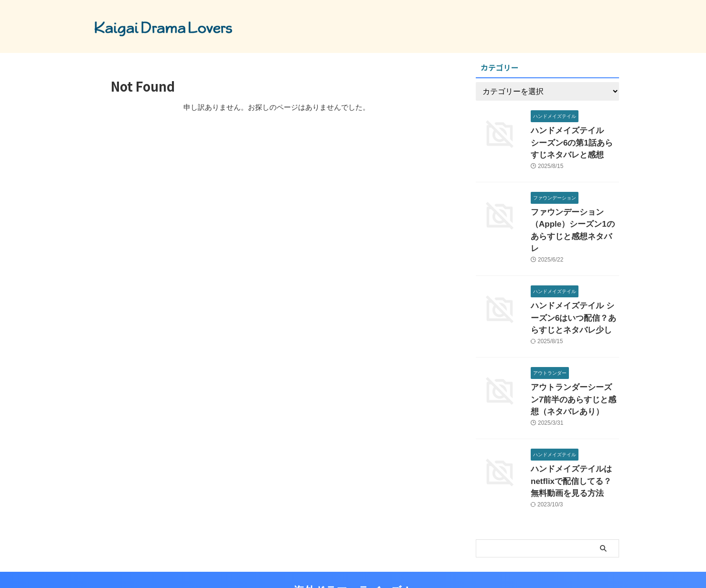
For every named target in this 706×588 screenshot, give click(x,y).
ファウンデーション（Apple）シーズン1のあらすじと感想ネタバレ (572, 218)
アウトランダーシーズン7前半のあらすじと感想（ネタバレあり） (574, 373)
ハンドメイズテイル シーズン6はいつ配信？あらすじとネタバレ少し (573, 295)
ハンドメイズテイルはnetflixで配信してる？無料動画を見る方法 (574, 450)
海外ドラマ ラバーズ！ (353, 557)
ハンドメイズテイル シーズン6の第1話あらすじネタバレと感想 (575, 141)
